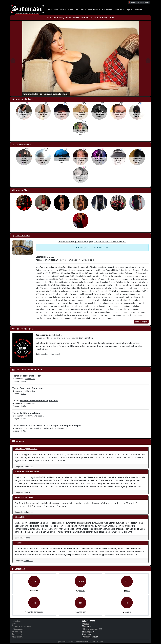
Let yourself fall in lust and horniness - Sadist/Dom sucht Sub (64, 338)
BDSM (24, 381)
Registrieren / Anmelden (139, 2)
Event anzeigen (141, 322)
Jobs (76, 10)
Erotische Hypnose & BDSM (26, 449)
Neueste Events (23, 236)
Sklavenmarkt (107, 10)
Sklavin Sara (30, 379)
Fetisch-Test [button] (118, 10)
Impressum (18, 629)
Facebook (17, 634)
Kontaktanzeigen (94, 10)
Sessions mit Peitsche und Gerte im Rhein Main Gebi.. (47, 428)
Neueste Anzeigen (24, 329)
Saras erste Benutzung (31, 388)
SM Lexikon (138, 10)
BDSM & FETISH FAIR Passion (27, 471)
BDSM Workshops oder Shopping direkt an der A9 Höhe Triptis (92, 242)
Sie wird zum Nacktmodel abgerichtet (39, 401)
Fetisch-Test (89, 637)
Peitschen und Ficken (31, 376)
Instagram (17, 637)
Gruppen (83, 10)
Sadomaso (28, 466)
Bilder (56, 10)
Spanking (18, 543)
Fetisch (27, 492)
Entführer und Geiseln (35, 416)
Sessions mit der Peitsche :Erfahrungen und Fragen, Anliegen (51, 425)
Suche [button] (48, 10)
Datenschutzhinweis (21, 626)
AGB (15, 624)
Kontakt (16, 621)
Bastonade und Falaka (24, 497)
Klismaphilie (20, 517)
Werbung (17, 632)
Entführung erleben (30, 413)
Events (71, 10)
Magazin (129, 10)
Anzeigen (63, 10)
